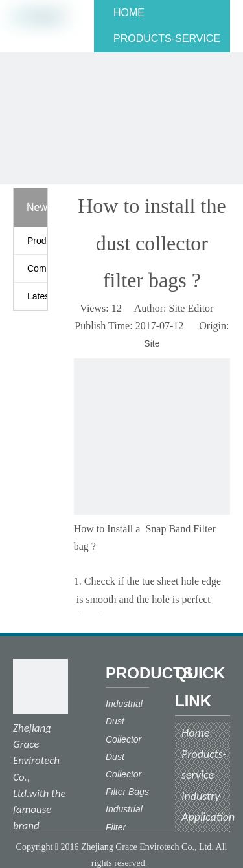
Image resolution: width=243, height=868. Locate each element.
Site (152, 343)
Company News (37, 268)
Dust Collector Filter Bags (127, 774)
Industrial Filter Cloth (124, 827)
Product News (37, 241)
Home (195, 733)
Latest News (37, 296)
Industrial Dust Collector (124, 721)
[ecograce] (40, 687)
